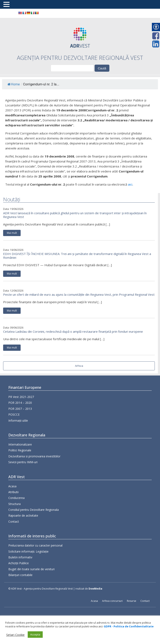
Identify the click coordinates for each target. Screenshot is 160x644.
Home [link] (14, 84)
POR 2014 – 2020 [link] (20, 404)
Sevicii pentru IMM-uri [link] (23, 468)
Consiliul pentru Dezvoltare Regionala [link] (34, 526)
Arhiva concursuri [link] (112, 601)
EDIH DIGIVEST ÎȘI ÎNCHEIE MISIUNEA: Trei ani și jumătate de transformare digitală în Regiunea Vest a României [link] (77, 256)
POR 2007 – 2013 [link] (20, 410)
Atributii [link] (13, 508)
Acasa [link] (12, 502)
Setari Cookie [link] (15, 635)
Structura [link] (14, 520)
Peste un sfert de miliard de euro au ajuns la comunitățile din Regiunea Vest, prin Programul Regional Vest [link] (79, 294)
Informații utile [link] (18, 422)
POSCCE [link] (14, 416)
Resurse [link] (132, 601)
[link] (20, 13)
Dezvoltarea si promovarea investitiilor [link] (34, 462)
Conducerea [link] (16, 514)
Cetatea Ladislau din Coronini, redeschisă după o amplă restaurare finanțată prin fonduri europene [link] (73, 331)
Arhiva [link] (79, 366)
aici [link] (130, 184)
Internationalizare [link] (20, 450)
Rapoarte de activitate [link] (23, 532)
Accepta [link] (35, 634)
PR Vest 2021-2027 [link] (21, 398)
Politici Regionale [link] (20, 456)
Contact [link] (14, 538)
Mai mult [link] (12, 233)
